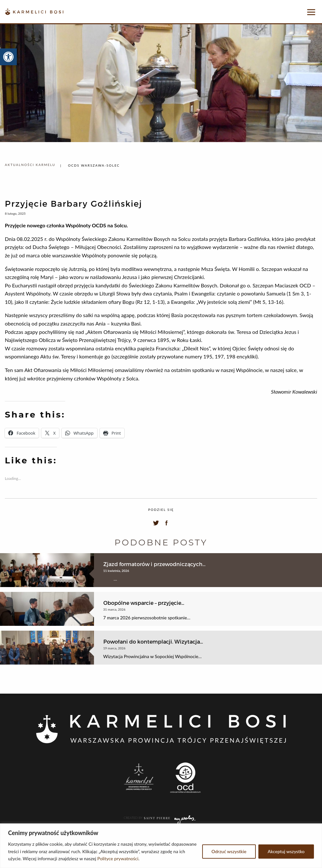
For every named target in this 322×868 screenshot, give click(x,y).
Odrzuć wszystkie (229, 851)
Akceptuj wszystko (286, 851)
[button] (8, 57)
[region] (161, 846)
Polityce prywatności (118, 858)
